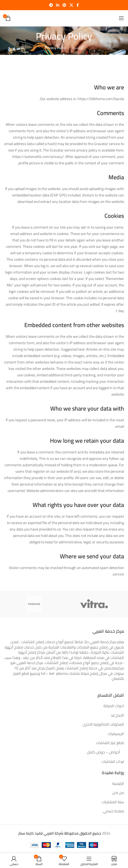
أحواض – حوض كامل (103, 752)
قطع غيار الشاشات (110, 743)
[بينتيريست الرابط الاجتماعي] (64, 5)
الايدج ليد (117, 715)
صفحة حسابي (113, 811)
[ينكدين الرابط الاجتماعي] (58, 5)
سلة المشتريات (113, 802)
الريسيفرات (116, 734)
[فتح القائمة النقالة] (121, 18)
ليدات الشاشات (113, 762)
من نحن (118, 793)
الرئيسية (78, 48)
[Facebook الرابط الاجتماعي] (78, 5)
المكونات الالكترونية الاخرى (103, 725)
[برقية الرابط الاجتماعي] (51, 5)
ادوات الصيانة (114, 706)
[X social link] (71, 5)
